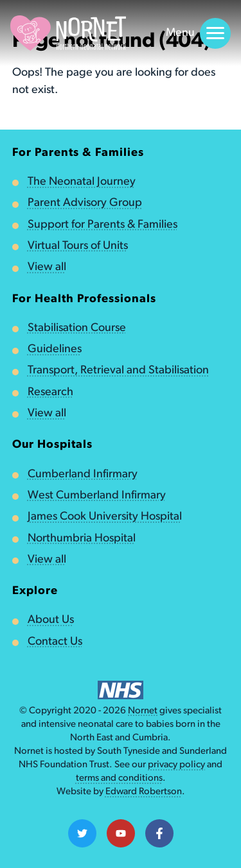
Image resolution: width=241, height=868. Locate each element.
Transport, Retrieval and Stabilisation (118, 370)
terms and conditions (119, 779)
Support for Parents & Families (103, 225)
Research (50, 392)
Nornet (143, 711)
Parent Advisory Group (85, 203)
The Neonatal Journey (82, 182)
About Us (51, 620)
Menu (198, 33)
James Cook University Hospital (105, 517)
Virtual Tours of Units (78, 246)
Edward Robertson (144, 792)
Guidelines (55, 349)
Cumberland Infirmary (83, 474)
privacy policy (176, 765)
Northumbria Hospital (82, 539)
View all (47, 267)
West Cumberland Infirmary (97, 496)
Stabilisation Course (77, 328)
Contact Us (55, 642)
